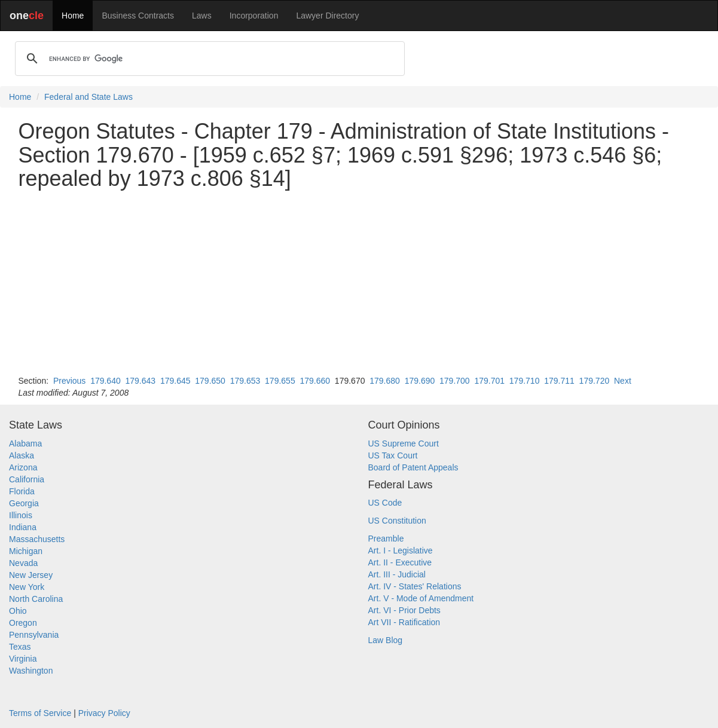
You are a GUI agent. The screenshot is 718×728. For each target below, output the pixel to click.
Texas (20, 647)
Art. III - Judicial (397, 574)
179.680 (385, 381)
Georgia (24, 503)
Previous (69, 381)
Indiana (23, 527)
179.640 (106, 381)
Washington (31, 671)
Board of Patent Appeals (413, 467)
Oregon (23, 623)
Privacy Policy (104, 713)
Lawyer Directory (327, 16)
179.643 (141, 381)
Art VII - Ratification (404, 622)
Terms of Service (40, 713)
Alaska (22, 455)
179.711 (559, 381)
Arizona (23, 467)
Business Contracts (138, 16)
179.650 (210, 381)
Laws (202, 16)
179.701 (489, 381)
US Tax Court (393, 455)
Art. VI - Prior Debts (404, 610)
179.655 (280, 381)
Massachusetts (37, 539)
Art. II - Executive (400, 562)
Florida (22, 491)
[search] (208, 59)
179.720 (595, 381)
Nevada (23, 563)
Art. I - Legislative (401, 550)
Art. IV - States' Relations (415, 586)
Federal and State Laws (88, 97)
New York (27, 587)
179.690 (420, 381)
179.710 (525, 381)
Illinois (21, 515)
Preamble (386, 539)
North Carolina (36, 599)
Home (73, 16)
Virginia (23, 659)
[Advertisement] (359, 283)
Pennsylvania (34, 635)
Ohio (18, 611)
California (27, 479)
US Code (385, 503)
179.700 (455, 381)
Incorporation (254, 16)
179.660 (315, 381)
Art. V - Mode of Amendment (421, 598)
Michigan (26, 551)
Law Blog (386, 640)
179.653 (245, 381)
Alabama (25, 443)
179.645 (175, 381)
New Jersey (31, 575)
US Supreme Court (404, 443)
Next (623, 381)
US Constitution (397, 521)
